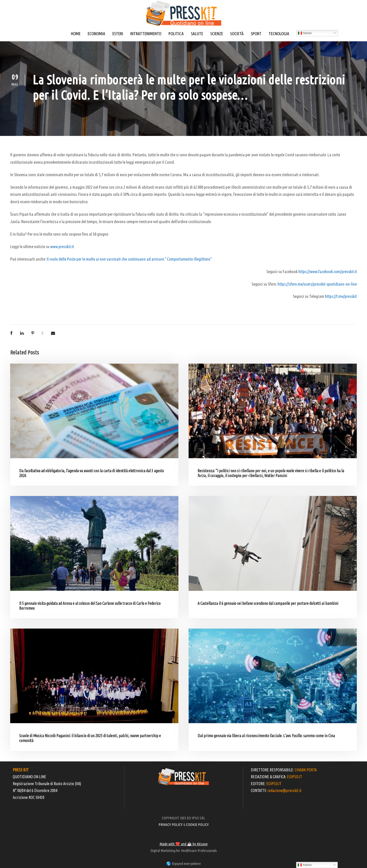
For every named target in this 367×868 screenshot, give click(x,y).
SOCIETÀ (237, 34)
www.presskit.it (62, 246)
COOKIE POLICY (197, 825)
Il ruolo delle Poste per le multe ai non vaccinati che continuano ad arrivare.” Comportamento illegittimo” (129, 259)
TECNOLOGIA (279, 34)
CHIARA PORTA (306, 770)
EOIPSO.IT (294, 777)
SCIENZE (217, 34)
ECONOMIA (96, 34)
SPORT (256, 34)
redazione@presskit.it (284, 790)
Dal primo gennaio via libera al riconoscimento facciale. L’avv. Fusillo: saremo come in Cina (266, 736)
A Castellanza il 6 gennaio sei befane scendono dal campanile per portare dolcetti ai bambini (268, 603)
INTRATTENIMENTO (146, 34)
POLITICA (176, 34)
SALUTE (197, 34)
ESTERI (118, 34)
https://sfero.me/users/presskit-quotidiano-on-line (317, 284)
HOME (76, 34)
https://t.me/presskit (341, 296)
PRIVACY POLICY (171, 825)
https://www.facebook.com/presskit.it (328, 271)
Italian (305, 33)
